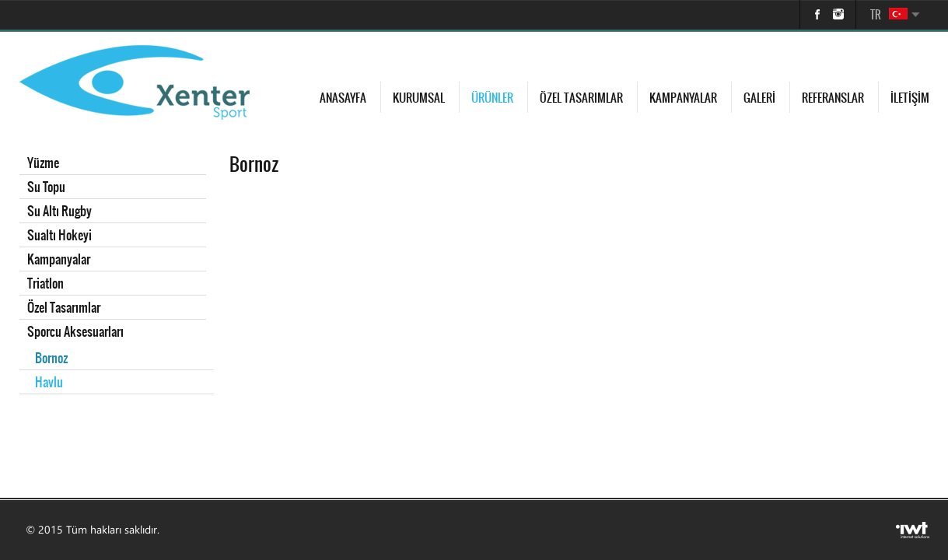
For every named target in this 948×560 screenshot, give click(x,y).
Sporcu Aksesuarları (75, 331)
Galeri (759, 98)
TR (876, 15)
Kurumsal (419, 98)
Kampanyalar (683, 98)
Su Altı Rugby (59, 211)
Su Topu (46, 187)
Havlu (49, 382)
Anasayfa (343, 98)
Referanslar (833, 98)
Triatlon (45, 283)
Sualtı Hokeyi (59, 235)
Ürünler (492, 98)
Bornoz (51, 358)
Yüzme (43, 163)
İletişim (910, 98)
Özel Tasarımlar (581, 98)
